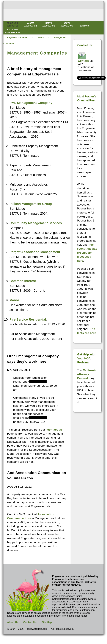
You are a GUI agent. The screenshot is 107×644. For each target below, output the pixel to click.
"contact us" (55, 430)
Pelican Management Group (31, 204)
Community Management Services (36, 223)
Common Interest (23, 281)
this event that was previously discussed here (87, 253)
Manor (14, 300)
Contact (83, 61)
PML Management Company (31, 103)
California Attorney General (87, 374)
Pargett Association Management (35, 252)
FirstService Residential (28, 320)
